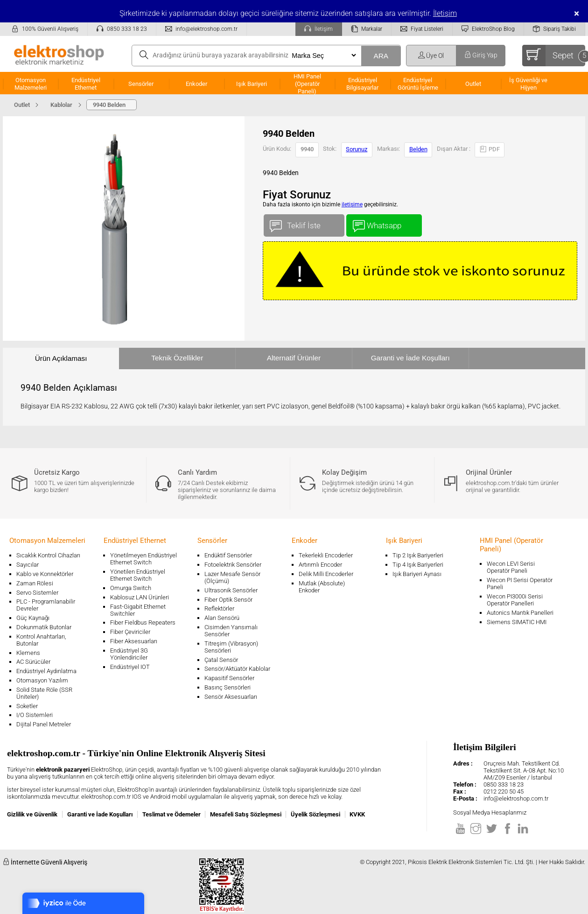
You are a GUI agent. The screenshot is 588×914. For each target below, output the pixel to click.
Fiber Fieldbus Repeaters (143, 622)
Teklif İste (304, 223)
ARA (381, 56)
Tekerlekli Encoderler (326, 555)
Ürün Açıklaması (61, 358)
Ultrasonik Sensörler (231, 590)
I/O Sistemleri (35, 715)
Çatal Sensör (221, 660)
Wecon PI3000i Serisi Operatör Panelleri (515, 600)
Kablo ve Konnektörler (45, 574)
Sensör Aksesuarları (231, 697)
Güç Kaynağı (33, 618)
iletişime (352, 204)
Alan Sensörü (222, 618)
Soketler (27, 706)
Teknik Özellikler (177, 358)
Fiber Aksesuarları (134, 641)
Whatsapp (384, 223)
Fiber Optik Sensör (228, 600)
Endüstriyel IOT (130, 667)
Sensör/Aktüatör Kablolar (237, 669)
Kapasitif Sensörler (229, 678)
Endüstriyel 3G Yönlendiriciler (129, 654)
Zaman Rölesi (35, 583)
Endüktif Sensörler (228, 555)
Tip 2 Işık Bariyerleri (418, 555)
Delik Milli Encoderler (326, 574)
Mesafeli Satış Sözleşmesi (246, 814)
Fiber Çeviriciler (130, 632)
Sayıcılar (28, 565)
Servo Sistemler (37, 593)
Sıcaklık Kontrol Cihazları (48, 555)
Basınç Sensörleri (227, 687)
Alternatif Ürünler (294, 358)
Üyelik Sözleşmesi (315, 814)
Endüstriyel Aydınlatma (46, 671)
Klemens (28, 653)
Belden (418, 149)
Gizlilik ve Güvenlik (32, 814)
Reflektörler (219, 608)
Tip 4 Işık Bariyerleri (418, 565)
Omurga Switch (131, 588)
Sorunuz (357, 149)
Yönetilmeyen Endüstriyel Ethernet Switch (143, 559)
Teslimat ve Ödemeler (171, 814)
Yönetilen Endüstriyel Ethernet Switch (138, 575)
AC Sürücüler (33, 662)
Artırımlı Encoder (320, 565)
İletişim (445, 13)
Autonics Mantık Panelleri (520, 613)
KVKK (357, 814)
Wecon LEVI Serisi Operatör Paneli (511, 567)
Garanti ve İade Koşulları (410, 358)
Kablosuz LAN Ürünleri (140, 597)
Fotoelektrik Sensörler (233, 565)
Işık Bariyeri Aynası (417, 574)
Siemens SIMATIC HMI (517, 622)
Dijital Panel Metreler (44, 724)
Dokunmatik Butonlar (44, 627)
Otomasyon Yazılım (42, 680)
